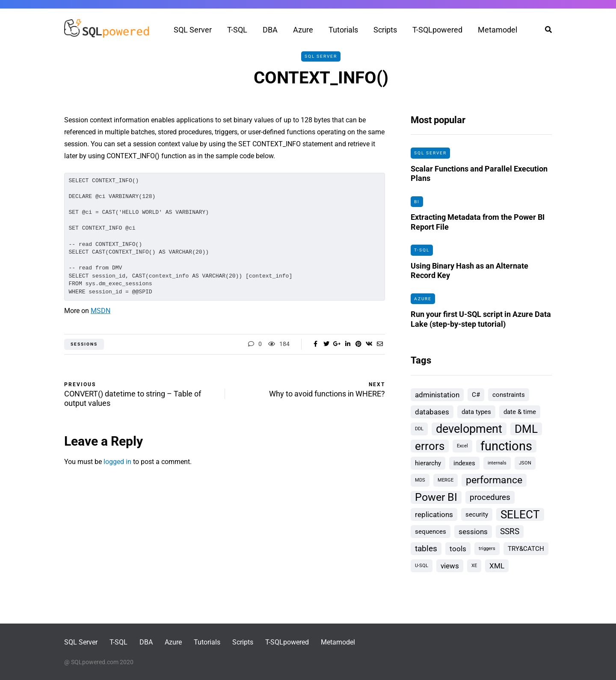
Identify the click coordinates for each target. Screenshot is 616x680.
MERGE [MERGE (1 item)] (446, 480)
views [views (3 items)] (450, 566)
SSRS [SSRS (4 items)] (510, 531)
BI (417, 202)
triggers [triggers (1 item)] (487, 548)
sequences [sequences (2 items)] (431, 532)
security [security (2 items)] (477, 514)
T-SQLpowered (437, 30)
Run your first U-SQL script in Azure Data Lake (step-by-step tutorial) (481, 321)
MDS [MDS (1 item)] (420, 480)
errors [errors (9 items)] (430, 446)
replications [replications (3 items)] (434, 514)
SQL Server (193, 30)
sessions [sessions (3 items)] (473, 532)
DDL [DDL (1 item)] (419, 429)
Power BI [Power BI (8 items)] (436, 497)
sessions (84, 344)
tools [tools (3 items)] (458, 549)
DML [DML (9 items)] (526, 429)
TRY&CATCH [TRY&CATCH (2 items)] (526, 549)
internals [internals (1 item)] (497, 463)
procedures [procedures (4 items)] (490, 497)
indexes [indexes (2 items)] (464, 463)
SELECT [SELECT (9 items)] (520, 514)
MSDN (101, 311)
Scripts (385, 30)
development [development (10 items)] (469, 429)
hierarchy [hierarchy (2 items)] (428, 463)
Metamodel (498, 30)
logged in (117, 462)
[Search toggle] (545, 30)
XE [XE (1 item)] (474, 566)
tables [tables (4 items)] (426, 548)
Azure (303, 30)
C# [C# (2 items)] (476, 395)
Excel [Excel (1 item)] (462, 446)
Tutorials (343, 30)
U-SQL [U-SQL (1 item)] (422, 566)
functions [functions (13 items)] (506, 446)
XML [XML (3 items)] (497, 566)
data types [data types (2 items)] (476, 412)
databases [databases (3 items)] (432, 412)
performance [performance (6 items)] (494, 480)
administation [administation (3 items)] (437, 395)
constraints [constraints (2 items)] (509, 395)
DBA (270, 30)
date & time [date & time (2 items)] (520, 412)
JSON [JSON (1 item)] (525, 463)
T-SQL (237, 30)
